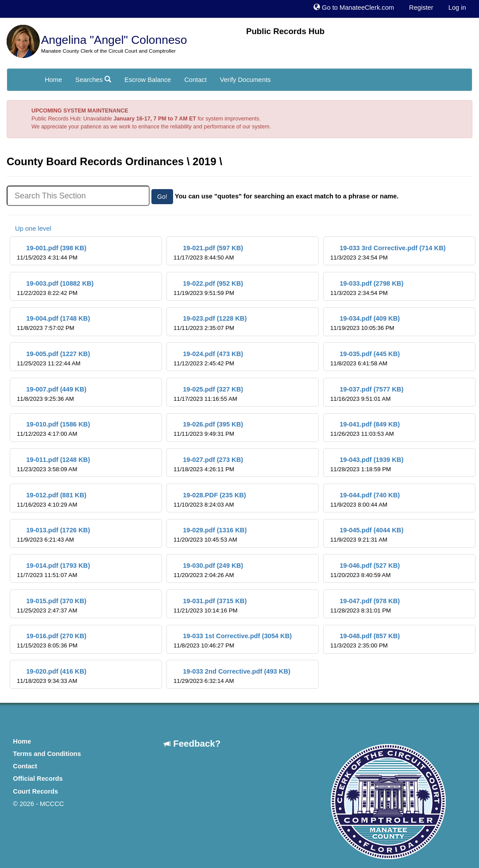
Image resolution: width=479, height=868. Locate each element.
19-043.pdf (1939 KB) (367, 464)
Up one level (29, 229)
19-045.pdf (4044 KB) (367, 535)
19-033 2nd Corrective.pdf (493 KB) (232, 676)
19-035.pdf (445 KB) (365, 358)
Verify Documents (245, 80)
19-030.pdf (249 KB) (208, 570)
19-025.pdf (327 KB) (208, 394)
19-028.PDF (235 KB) (210, 500)
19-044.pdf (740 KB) (365, 500)
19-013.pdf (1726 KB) (53, 535)
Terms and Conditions (47, 754)
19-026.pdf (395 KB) (208, 429)
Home (53, 80)
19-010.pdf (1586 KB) (53, 429)
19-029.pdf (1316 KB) (210, 535)
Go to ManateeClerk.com (354, 8)
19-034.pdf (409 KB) (365, 323)
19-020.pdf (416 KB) (52, 676)
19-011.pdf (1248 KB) (53, 464)
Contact (195, 80)
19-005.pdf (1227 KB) (53, 358)
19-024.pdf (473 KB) (208, 358)
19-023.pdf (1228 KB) (210, 323)
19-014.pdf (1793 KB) (53, 570)
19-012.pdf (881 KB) (52, 500)
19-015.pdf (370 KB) (52, 606)
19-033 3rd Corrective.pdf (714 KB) (388, 253)
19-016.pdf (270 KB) (52, 641)
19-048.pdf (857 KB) (365, 641)
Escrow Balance (148, 80)
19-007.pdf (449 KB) (52, 394)
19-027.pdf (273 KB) (208, 464)
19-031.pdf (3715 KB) (210, 606)
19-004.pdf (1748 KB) (53, 323)
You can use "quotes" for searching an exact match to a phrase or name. (287, 196)
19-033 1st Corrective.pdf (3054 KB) (233, 641)
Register (421, 8)
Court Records (35, 791)
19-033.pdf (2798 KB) (367, 288)
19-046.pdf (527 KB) (365, 570)
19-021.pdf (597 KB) (208, 253)
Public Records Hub (285, 31)
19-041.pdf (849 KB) (365, 429)
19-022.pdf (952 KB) (208, 288)
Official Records (38, 779)
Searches (93, 80)
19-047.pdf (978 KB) (365, 606)
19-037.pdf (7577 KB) (367, 394)
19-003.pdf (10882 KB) (55, 288)
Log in (457, 8)
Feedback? (192, 743)
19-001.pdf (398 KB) (52, 253)
